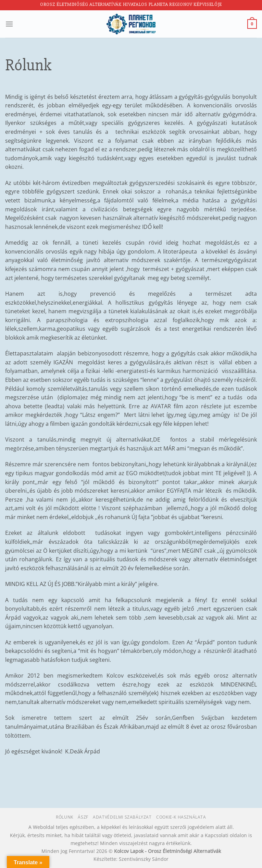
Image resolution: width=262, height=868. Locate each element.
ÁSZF (83, 817)
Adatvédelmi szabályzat (122, 817)
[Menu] (9, 24)
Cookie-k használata (181, 817)
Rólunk (65, 817)
